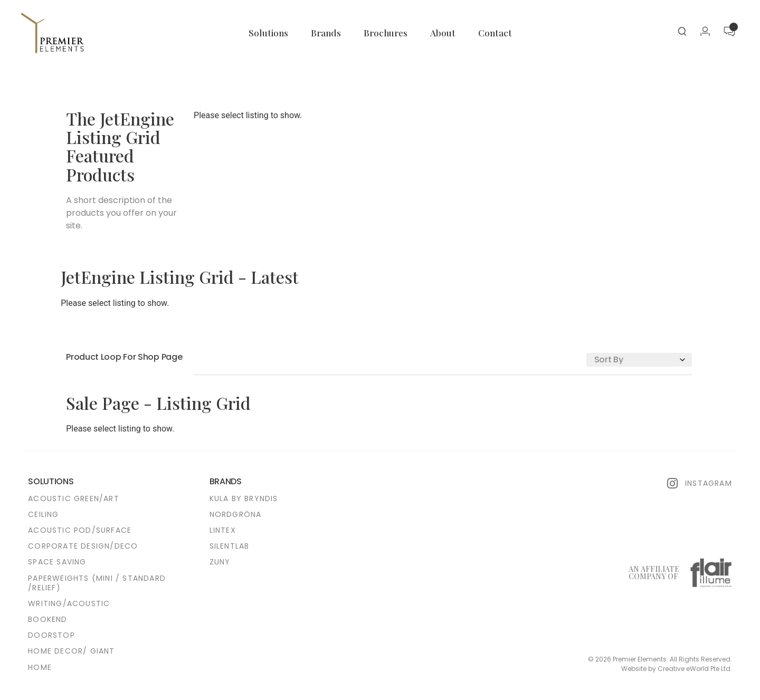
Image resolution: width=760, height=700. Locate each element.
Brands (326, 33)
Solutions (268, 33)
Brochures (386, 33)
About (443, 33)
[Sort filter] (639, 360)
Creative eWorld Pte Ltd (694, 669)
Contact (495, 33)
